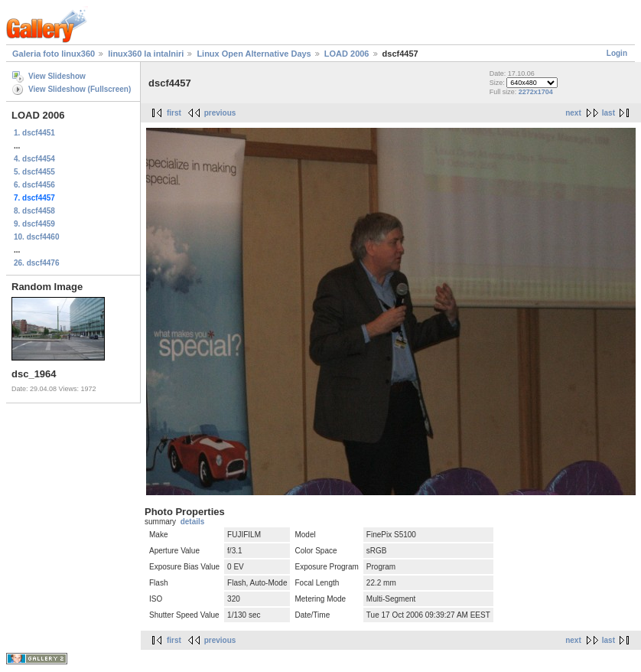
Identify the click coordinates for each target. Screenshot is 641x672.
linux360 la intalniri (146, 54)
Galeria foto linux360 (54, 54)
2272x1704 (536, 92)
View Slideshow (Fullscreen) (80, 89)
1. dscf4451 (34, 133)
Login (617, 53)
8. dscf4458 (34, 211)
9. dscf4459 (34, 224)
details (193, 522)
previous (220, 113)
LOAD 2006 (347, 54)
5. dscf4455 (34, 172)
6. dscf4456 (34, 185)
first (174, 113)
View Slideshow (57, 76)
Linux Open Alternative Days (254, 54)
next (573, 113)
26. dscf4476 (37, 263)
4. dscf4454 (34, 159)
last (608, 113)
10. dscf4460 (37, 237)
